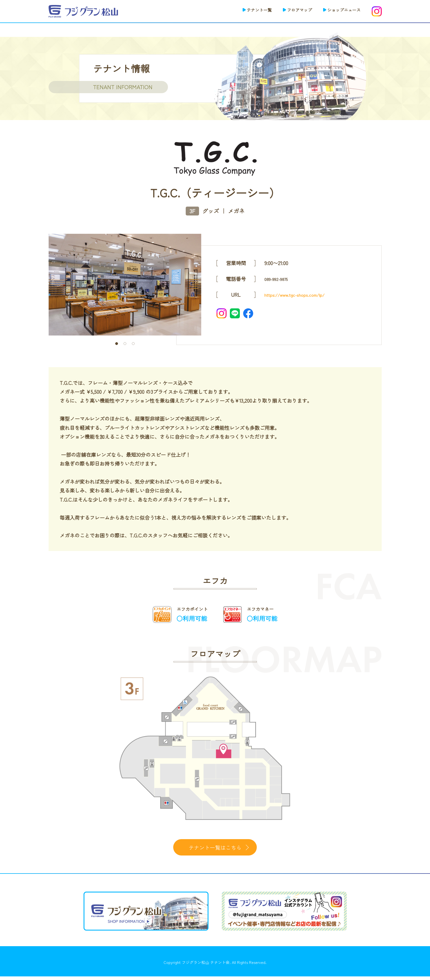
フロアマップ (290, 11)
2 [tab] (125, 344)
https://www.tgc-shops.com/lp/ (300, 294)
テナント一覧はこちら (215, 849)
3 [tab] (133, 344)
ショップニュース (341, 11)
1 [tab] (117, 344)
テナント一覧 (245, 11)
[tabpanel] (125, 285)
